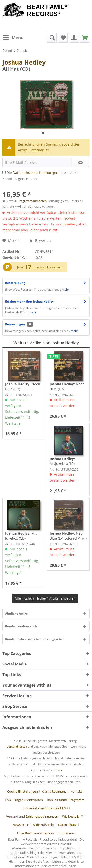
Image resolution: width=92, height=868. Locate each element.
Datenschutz (67, 825)
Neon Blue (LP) (67, 387)
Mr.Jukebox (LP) (62, 461)
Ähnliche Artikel (17, 614)
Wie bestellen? (72, 816)
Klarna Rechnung (54, 791)
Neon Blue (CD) (23, 387)
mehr (66, 289)
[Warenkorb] (85, 38)
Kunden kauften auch (21, 626)
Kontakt (76, 791)
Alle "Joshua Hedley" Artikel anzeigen (45, 598)
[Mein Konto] (74, 38)
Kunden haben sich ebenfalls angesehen (35, 639)
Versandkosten (17, 747)
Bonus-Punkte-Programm (66, 800)
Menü (13, 37)
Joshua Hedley (24, 62)
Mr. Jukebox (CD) (21, 536)
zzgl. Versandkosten (33, 201)
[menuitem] (13, 38)
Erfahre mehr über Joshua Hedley (29, 301)
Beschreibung (15, 283)
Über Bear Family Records (36, 833)
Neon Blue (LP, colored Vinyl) (68, 536)
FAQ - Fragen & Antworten (24, 800)
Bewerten (40, 241)
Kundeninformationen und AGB (45, 808)
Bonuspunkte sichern (48, 267)
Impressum (67, 833)
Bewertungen (15, 324)
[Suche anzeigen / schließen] (52, 38)
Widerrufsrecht (43, 825)
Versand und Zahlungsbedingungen (32, 816)
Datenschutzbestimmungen (36, 173)
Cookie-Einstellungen (22, 791)
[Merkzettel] (63, 38)
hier (60, 770)
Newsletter (20, 825)
